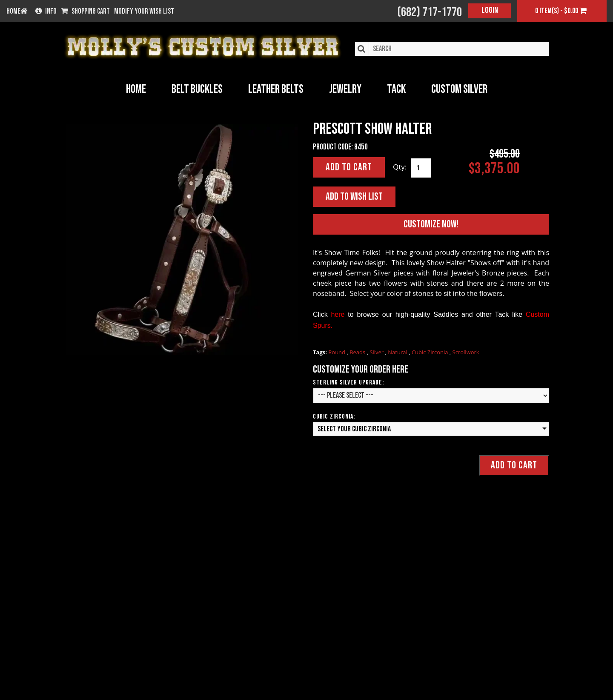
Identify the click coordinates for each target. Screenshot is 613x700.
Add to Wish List (354, 197)
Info (46, 11)
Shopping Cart (85, 11)
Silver (377, 352)
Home (136, 89)
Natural (398, 352)
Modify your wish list (144, 11)
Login (490, 10)
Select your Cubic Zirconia (354, 429)
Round (337, 352)
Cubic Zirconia (431, 352)
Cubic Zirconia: (334, 417)
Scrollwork (466, 352)
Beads (358, 352)
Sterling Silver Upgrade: (348, 383)
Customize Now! (431, 224)
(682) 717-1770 (430, 12)
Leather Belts (276, 89)
